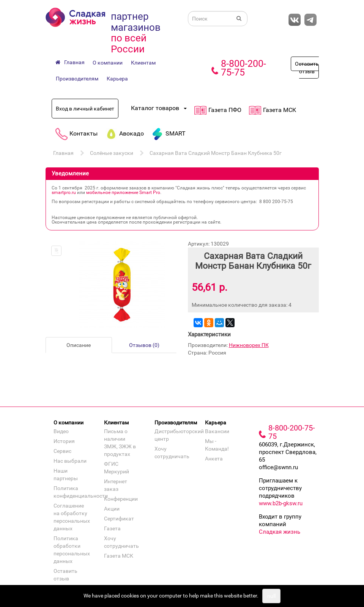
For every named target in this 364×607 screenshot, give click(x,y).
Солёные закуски (112, 153)
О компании (108, 63)
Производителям (77, 79)
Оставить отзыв (307, 68)
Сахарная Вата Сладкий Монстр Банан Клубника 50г (216, 153)
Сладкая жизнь (280, 532)
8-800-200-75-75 (243, 68)
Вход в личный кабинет (85, 109)
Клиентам (143, 63)
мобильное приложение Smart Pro (123, 192)
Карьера (117, 79)
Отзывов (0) (144, 345)
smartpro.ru (64, 192)
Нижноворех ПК (249, 345)
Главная (63, 153)
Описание (79, 345)
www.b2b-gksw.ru (281, 503)
